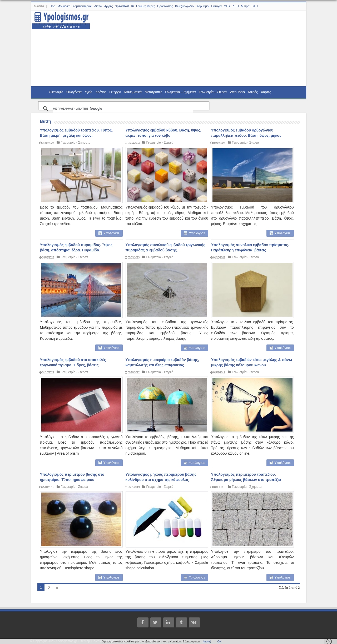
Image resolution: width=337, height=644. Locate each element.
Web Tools (237, 92)
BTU (254, 6)
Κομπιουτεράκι (82, 6)
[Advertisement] (195, 49)
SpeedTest (122, 6)
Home (41, 92)
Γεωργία (115, 92)
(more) (207, 641)
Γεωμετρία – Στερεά (213, 92)
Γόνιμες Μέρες (146, 6)
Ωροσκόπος (165, 6)
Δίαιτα (98, 6)
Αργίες (109, 6)
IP (133, 6)
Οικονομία (56, 92)
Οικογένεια (74, 92)
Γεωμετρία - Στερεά (160, 143)
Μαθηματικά (133, 92)
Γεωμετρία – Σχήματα (180, 92)
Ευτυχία (216, 6)
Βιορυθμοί (202, 6)
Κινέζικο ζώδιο (184, 6)
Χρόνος (101, 92)
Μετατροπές (153, 92)
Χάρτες (266, 92)
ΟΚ (220, 641)
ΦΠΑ (227, 6)
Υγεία (89, 92)
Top (53, 6)
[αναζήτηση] (123, 109)
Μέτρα (245, 6)
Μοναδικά (64, 6)
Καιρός (253, 92)
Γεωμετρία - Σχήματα (76, 143)
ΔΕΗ (236, 6)
